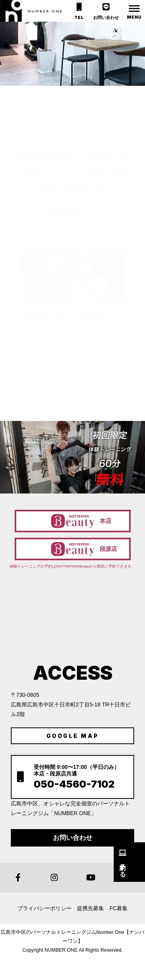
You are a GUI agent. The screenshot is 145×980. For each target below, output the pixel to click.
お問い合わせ (73, 838)
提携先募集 (90, 908)
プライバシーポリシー (44, 908)
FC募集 (119, 908)
